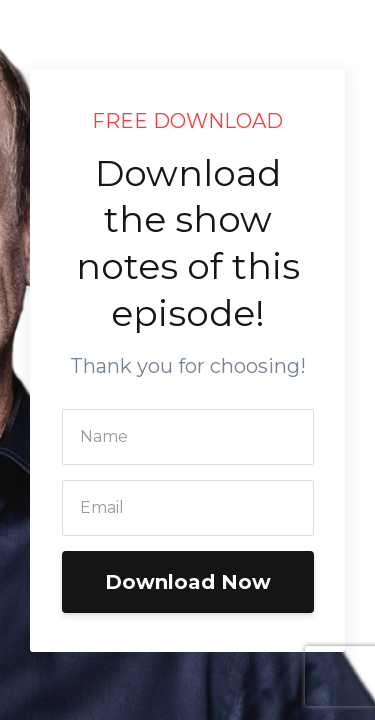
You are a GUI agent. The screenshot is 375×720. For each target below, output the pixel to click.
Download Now (188, 582)
